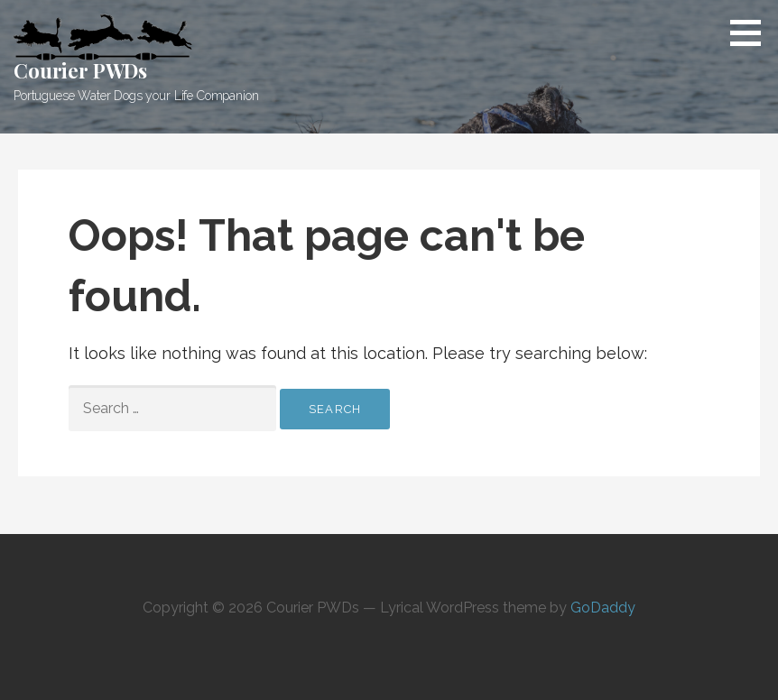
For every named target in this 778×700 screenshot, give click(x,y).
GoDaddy (603, 608)
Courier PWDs (80, 70)
